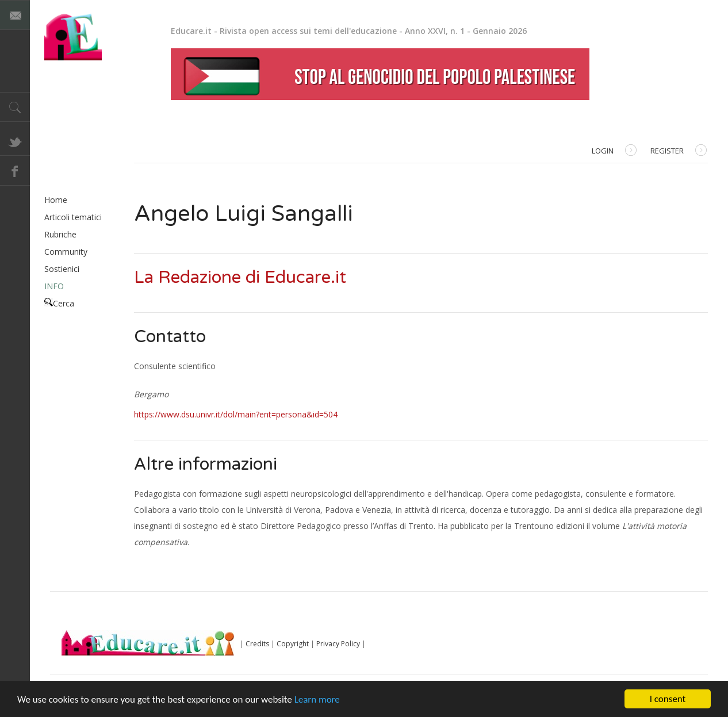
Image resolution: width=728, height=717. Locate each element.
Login (614, 152)
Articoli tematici (73, 217)
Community (66, 252)
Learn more (317, 699)
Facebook (15, 171)
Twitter (15, 141)
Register (679, 152)
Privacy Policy (338, 644)
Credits (257, 644)
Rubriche (60, 234)
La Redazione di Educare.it (240, 277)
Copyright (293, 644)
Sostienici (62, 269)
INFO (54, 286)
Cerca (59, 303)
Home (56, 200)
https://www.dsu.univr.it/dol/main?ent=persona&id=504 (236, 414)
